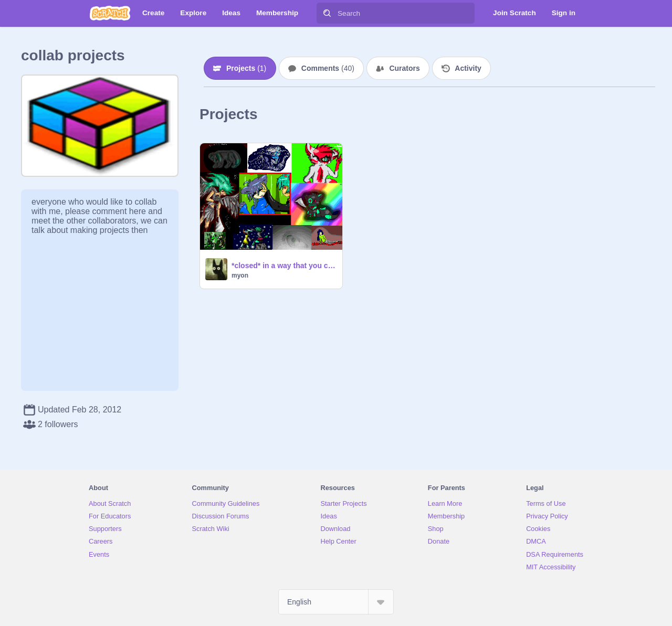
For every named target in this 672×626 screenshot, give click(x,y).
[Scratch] (110, 13)
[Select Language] (336, 602)
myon (240, 275)
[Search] (327, 13)
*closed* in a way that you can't (284, 266)
